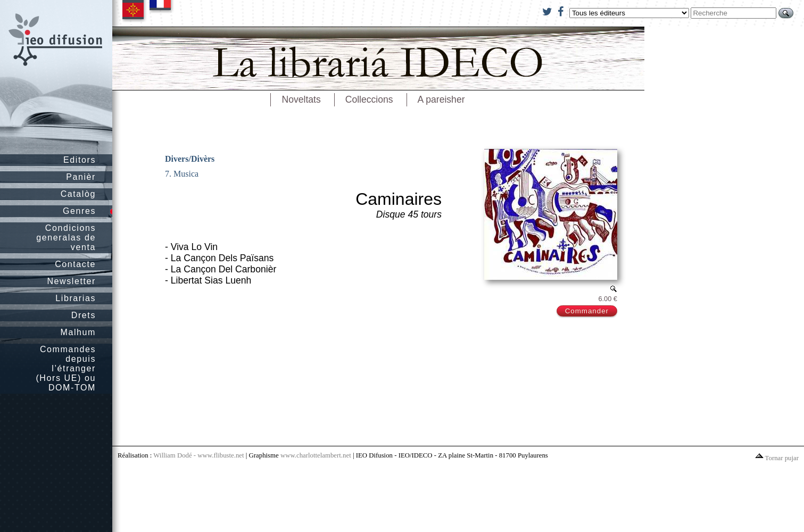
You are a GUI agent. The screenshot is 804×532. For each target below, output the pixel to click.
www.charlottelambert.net (316, 455)
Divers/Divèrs (190, 159)
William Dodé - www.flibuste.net (198, 455)
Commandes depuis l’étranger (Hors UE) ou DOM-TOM (66, 368)
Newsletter (71, 281)
